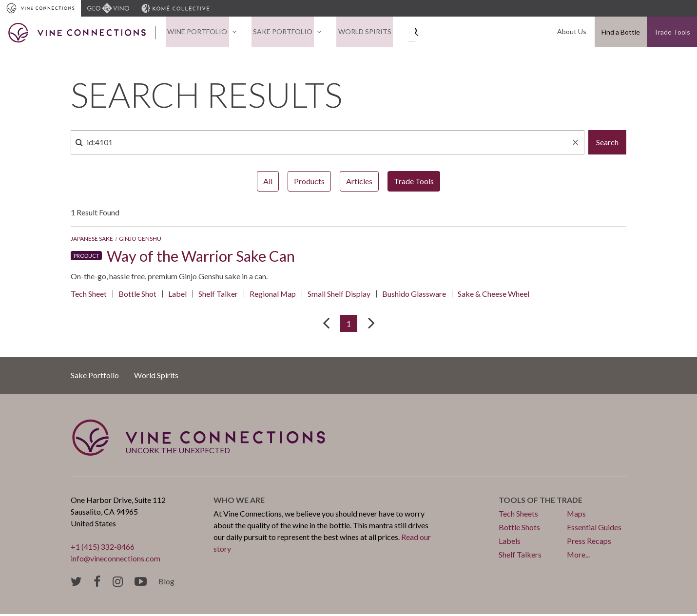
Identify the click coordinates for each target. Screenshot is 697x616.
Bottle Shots (519, 529)
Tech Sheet (89, 295)
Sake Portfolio (278, 32)
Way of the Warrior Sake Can (204, 257)
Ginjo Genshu (140, 240)
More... (579, 556)
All (268, 183)
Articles (359, 183)
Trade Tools (672, 32)
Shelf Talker (218, 295)
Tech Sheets (518, 515)
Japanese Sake (92, 240)
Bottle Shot (137, 295)
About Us (573, 32)
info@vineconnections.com (116, 560)
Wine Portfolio (196, 32)
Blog (166, 583)
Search (607, 144)
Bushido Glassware (415, 295)
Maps (577, 515)
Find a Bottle (621, 32)
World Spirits (357, 32)
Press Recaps (589, 543)
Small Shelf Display (339, 295)
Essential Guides (594, 529)
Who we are (239, 502)
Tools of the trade (541, 502)
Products (309, 183)
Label (177, 295)
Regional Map (273, 295)
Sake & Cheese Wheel (494, 295)
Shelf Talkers (520, 556)
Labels (510, 543)
